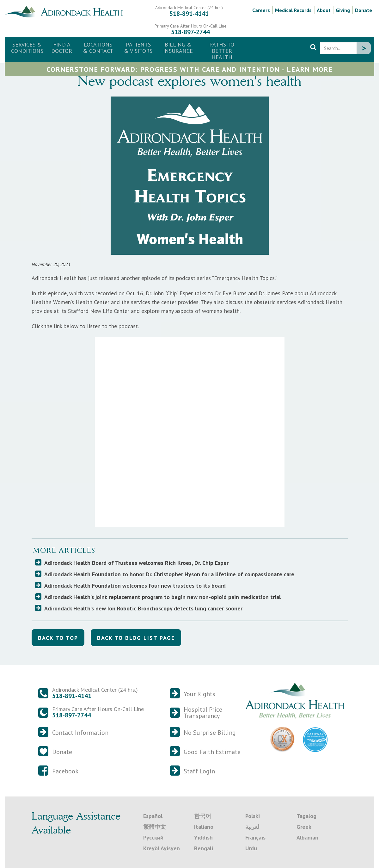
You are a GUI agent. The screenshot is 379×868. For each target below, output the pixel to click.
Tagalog (306, 816)
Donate (364, 10)
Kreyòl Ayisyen (162, 848)
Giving (343, 10)
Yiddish (203, 837)
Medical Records (293, 10)
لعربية (252, 827)
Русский (153, 837)
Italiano (204, 827)
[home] (66, 11)
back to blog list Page (136, 638)
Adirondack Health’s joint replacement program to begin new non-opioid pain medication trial (162, 597)
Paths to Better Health (222, 51)
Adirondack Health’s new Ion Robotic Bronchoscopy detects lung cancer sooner (143, 608)
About (324, 10)
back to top (58, 638)
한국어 (203, 816)
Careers (261, 10)
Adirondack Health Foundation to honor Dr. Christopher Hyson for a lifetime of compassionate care (169, 574)
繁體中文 (155, 827)
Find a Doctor (62, 48)
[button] (98, 48)
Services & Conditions (27, 48)
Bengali (204, 848)
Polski (253, 816)
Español (153, 816)
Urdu (251, 848)
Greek (304, 827)
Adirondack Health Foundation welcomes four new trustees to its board (135, 586)
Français (255, 837)
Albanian (307, 837)
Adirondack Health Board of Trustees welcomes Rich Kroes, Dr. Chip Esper (136, 563)
